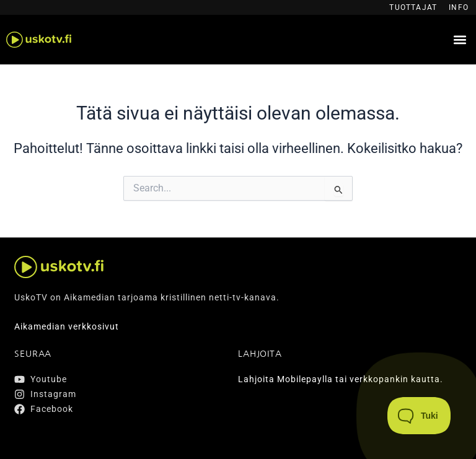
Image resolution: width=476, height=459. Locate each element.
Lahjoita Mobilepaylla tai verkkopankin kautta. (341, 379)
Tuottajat (413, 7)
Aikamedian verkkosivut (67, 326)
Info (459, 7)
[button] (460, 40)
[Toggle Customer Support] (419, 416)
